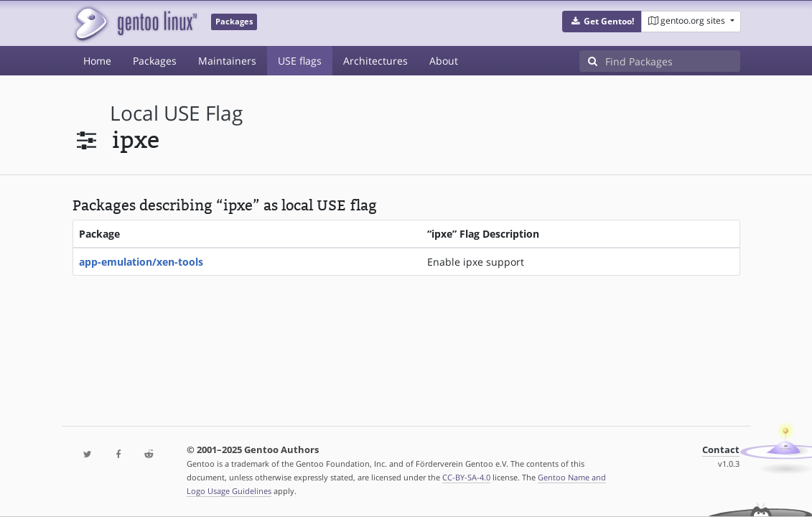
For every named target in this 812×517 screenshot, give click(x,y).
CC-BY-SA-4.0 (466, 477)
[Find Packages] (673, 61)
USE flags (300, 61)
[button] (602, 22)
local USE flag (176, 113)
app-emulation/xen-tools (141, 262)
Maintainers (227, 61)
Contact (721, 450)
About (444, 61)
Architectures (375, 61)
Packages (155, 61)
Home (97, 61)
